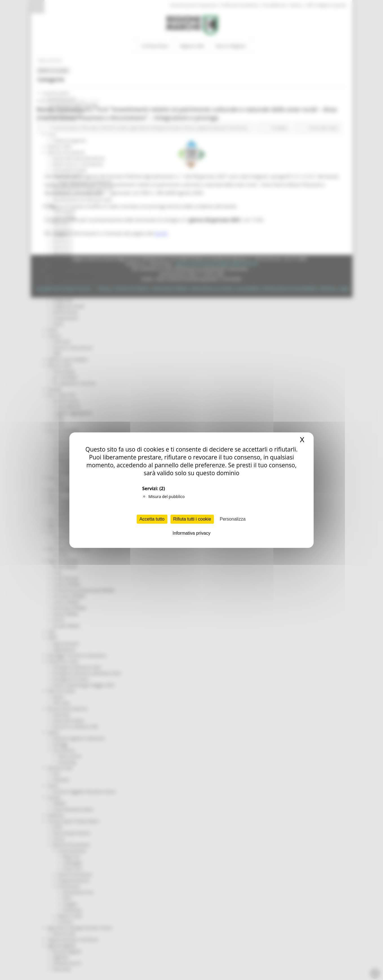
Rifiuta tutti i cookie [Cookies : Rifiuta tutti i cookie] (192, 519)
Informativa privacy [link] (191, 533)
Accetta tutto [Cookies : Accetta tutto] (152, 519)
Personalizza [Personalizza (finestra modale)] (233, 519)
